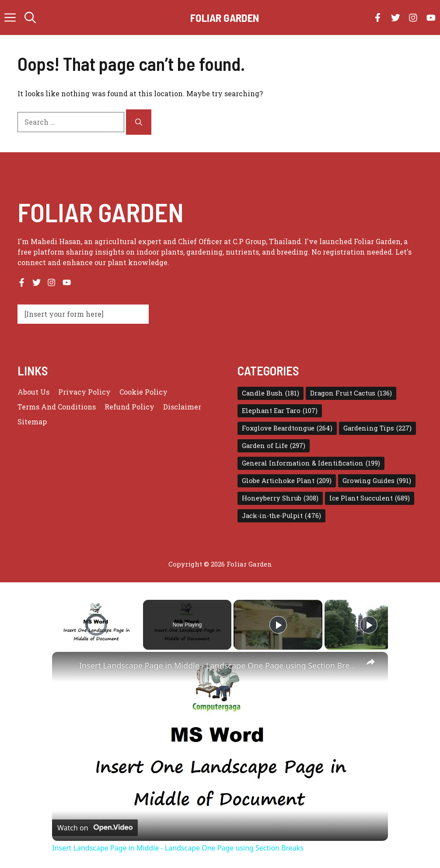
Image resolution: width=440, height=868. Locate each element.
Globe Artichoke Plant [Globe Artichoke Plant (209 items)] (287, 481)
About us (33, 392)
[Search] (139, 122)
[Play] (278, 625)
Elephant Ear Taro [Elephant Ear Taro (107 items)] (280, 411)
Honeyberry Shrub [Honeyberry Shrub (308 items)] (280, 498)
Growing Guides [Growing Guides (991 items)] (377, 481)
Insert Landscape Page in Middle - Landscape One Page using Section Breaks (219, 665)
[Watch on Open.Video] (95, 828)
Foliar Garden (225, 17)
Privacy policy (84, 392)
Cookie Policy (143, 392)
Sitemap (32, 422)
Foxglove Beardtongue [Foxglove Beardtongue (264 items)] (287, 428)
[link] (66, 666)
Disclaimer (182, 407)
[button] (30, 17)
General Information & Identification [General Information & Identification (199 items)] (311, 463)
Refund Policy (129, 407)
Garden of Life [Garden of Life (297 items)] (274, 446)
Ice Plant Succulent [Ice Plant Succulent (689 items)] (370, 498)
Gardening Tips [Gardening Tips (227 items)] (377, 428)
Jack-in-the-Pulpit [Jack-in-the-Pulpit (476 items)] (281, 516)
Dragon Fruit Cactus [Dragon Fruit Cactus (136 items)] (351, 393)
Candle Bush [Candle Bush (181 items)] (271, 393)
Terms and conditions (57, 407)
